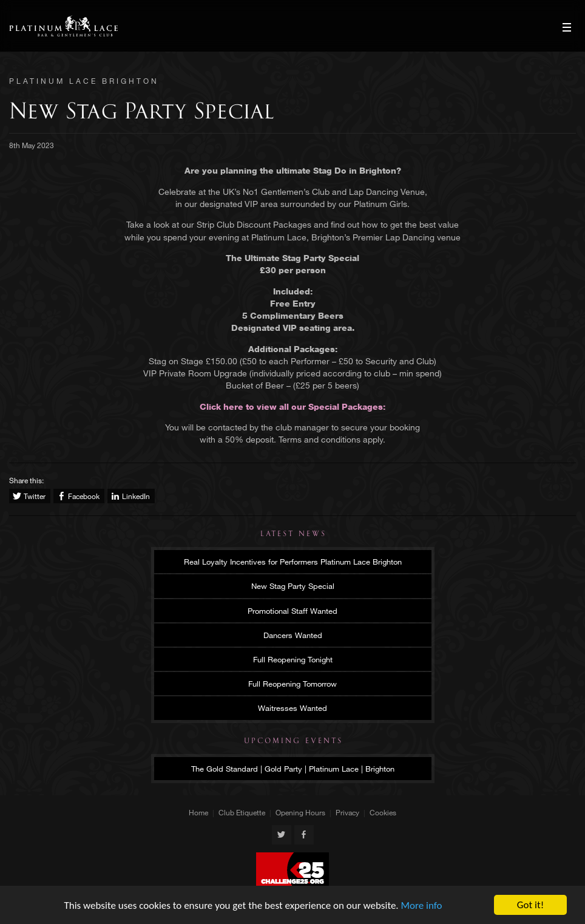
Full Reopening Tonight (293, 659)
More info (422, 905)
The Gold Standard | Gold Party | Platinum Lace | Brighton (293, 769)
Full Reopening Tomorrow (292, 684)
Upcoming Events (293, 741)
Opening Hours (300, 812)
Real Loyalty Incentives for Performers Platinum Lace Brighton (293, 562)
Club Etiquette (242, 812)
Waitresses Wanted (292, 708)
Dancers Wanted (293, 635)
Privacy (347, 812)
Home (198, 812)
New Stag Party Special (293, 586)
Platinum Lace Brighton (63, 26)
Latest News (293, 534)
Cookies (383, 812)
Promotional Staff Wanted (292, 611)
